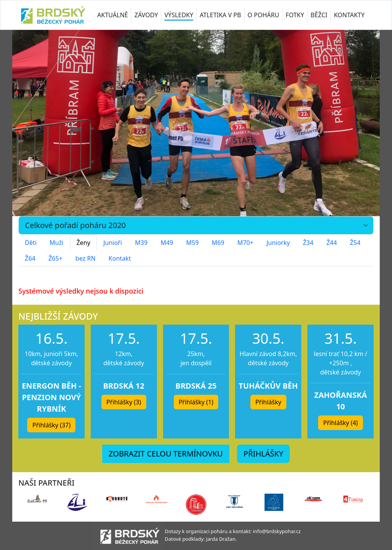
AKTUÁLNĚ (113, 15)
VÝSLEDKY (179, 15)
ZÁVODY (146, 15)
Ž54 (355, 243)
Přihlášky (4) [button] (341, 423)
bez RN (86, 258)
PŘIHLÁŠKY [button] (263, 454)
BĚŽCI (319, 15)
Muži (57, 243)
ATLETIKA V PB (220, 15)
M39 (141, 243)
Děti (31, 243)
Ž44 (332, 243)
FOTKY (295, 15)
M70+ (245, 243)
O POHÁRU (264, 15)
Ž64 (30, 258)
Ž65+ (55, 258)
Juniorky (278, 243)
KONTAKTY (349, 15)
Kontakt (120, 258)
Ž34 (308, 243)
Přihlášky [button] (268, 402)
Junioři (113, 243)
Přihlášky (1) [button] (196, 402)
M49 (167, 243)
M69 (218, 243)
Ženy (83, 243)
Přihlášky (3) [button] (124, 402)
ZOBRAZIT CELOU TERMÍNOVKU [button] (166, 454)
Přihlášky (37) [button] (51, 425)
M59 (192, 243)
